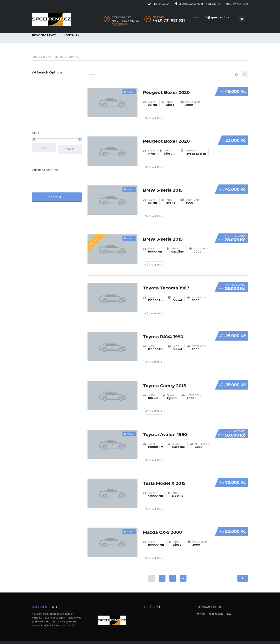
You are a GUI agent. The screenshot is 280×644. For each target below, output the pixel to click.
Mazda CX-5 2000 (162, 520)
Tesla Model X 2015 (164, 472)
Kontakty (71, 35)
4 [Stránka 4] (183, 568)
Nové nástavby (44, 35)
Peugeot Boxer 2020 (166, 89)
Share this (154, 118)
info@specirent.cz (215, 17)
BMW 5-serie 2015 (163, 185)
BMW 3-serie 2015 (163, 233)
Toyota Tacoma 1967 (166, 281)
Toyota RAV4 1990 (163, 329)
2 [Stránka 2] (162, 568)
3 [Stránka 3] (173, 568)
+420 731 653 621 (161, 4)
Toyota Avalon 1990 (165, 424)
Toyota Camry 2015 (164, 377)
